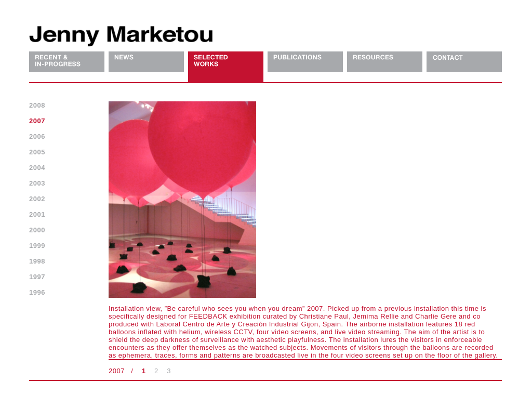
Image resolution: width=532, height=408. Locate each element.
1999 (37, 246)
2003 (37, 183)
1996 (37, 292)
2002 (37, 199)
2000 (37, 230)
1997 (37, 277)
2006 (37, 136)
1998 (37, 261)
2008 (37, 105)
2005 (37, 152)
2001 (37, 214)
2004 (37, 168)
